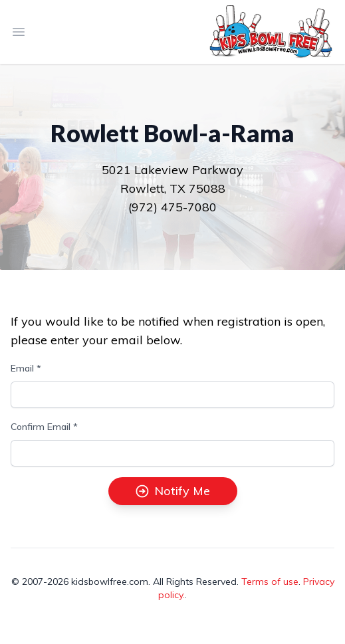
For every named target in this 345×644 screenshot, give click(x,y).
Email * (26, 368)
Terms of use (270, 582)
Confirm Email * (44, 427)
